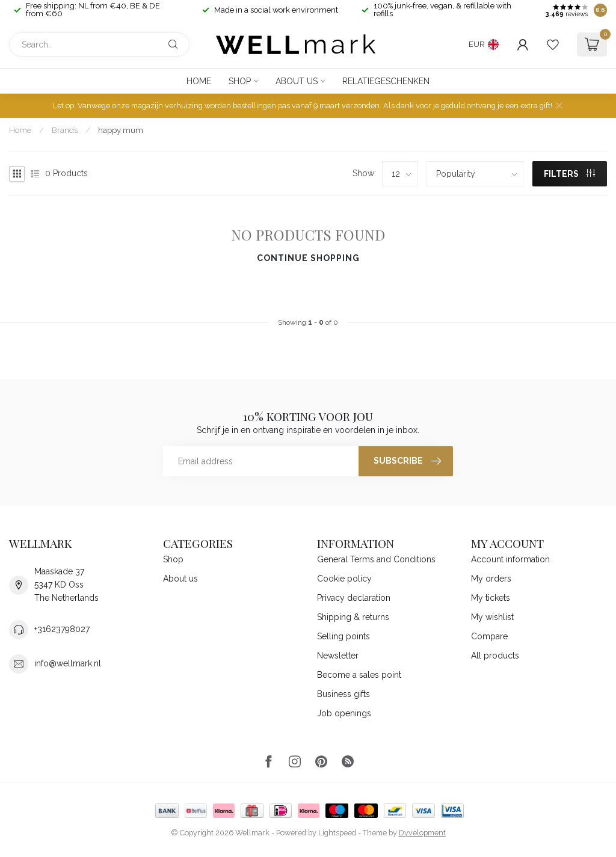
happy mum (121, 130)
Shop (240, 81)
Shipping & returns (353, 617)
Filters (569, 174)
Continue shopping (308, 258)
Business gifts (343, 694)
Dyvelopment (422, 833)
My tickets (491, 598)
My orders (491, 579)
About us (297, 81)
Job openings (344, 713)
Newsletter (338, 656)
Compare (489, 636)
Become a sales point (359, 675)
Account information (510, 559)
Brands (65, 130)
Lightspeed (337, 833)
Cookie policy (344, 579)
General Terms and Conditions (376, 559)
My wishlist (492, 617)
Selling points (343, 636)
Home (199, 81)
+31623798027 (62, 629)
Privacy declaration (354, 598)
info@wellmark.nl (68, 663)
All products (495, 656)
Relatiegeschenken (386, 81)
